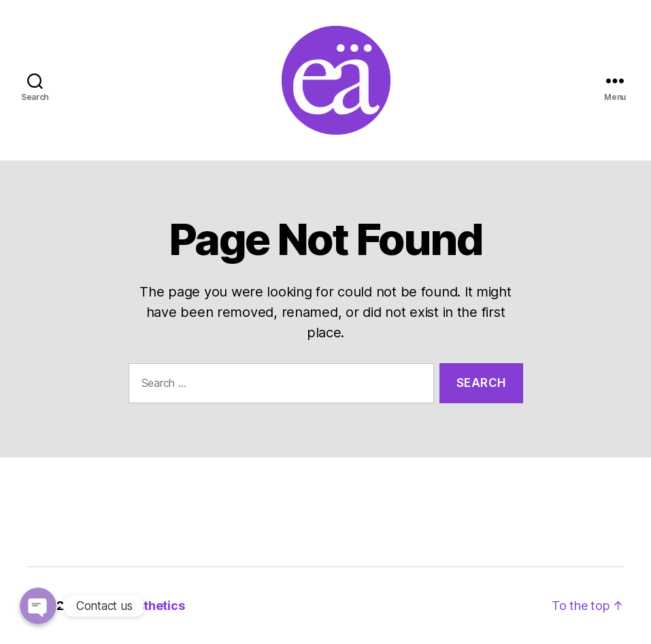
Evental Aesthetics (129, 606)
